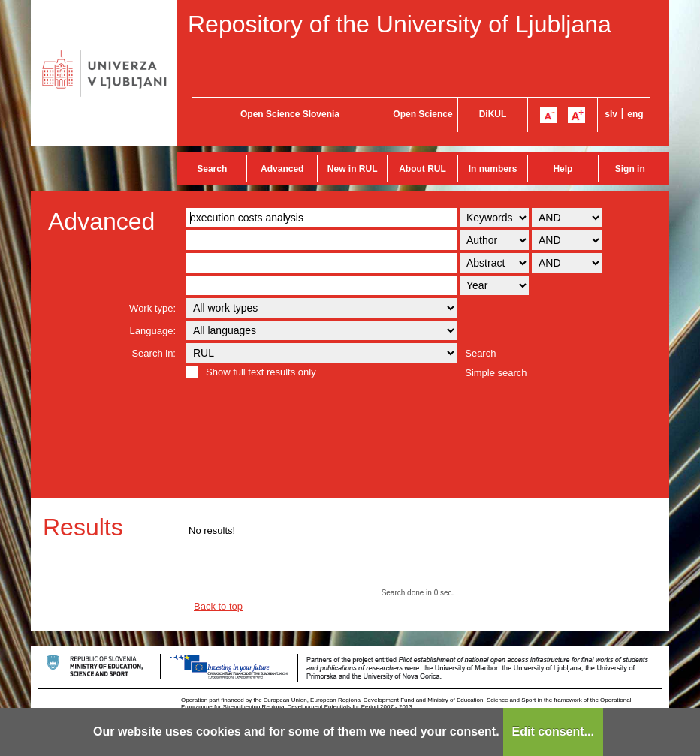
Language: (153, 331)
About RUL (422, 169)
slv (611, 114)
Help (563, 169)
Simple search (496, 373)
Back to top (218, 606)
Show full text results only (261, 372)
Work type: (152, 308)
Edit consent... (553, 732)
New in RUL (353, 169)
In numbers (493, 169)
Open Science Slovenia (290, 114)
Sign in (630, 169)
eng (635, 114)
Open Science (422, 114)
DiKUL (493, 114)
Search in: (154, 353)
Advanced (282, 169)
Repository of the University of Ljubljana (400, 24)
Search (212, 169)
